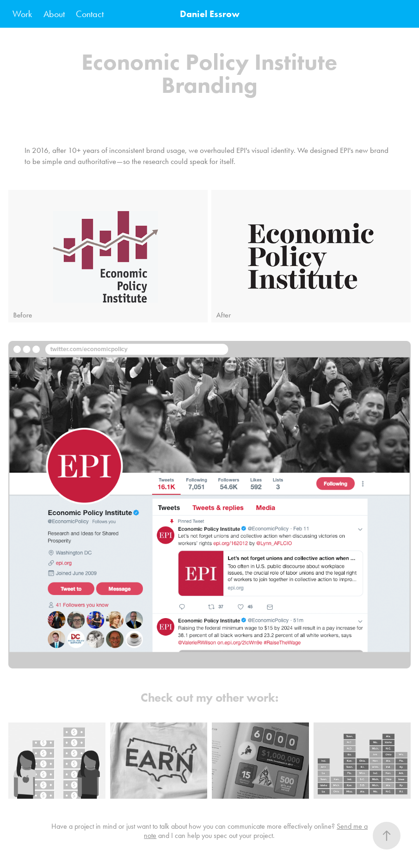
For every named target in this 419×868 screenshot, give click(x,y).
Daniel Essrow (210, 14)
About (54, 14)
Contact (90, 14)
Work (22, 14)
